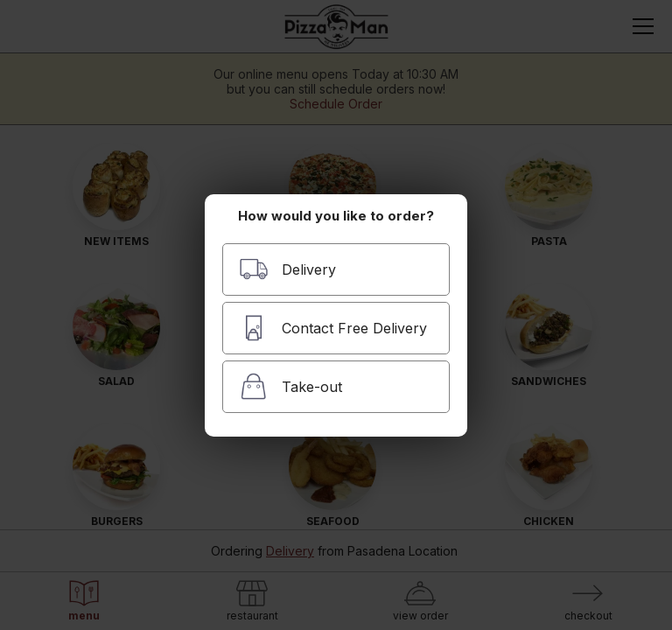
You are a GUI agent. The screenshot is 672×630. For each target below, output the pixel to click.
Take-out (290, 386)
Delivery (287, 269)
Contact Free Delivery (333, 328)
